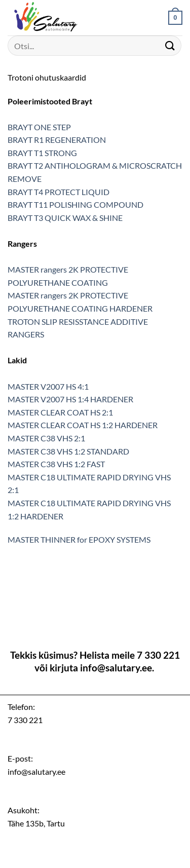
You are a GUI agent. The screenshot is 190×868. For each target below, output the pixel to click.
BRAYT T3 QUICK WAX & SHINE (65, 218)
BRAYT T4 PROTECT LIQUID (59, 192)
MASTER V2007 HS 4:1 (48, 386)
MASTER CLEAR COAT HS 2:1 (60, 412)
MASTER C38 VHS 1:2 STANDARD (68, 451)
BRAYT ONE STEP (39, 127)
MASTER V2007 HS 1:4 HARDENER (70, 399)
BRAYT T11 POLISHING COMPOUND (75, 204)
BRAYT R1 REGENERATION (57, 140)
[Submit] (170, 45)
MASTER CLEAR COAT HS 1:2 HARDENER (83, 425)
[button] (175, 18)
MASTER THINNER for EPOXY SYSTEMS (79, 539)
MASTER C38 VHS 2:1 (46, 438)
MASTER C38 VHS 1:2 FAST (56, 464)
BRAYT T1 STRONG (42, 153)
